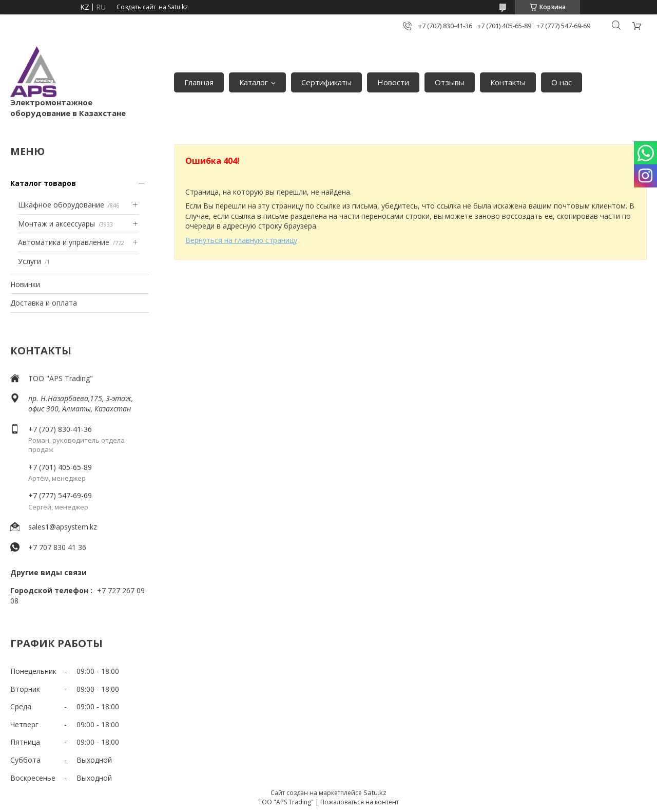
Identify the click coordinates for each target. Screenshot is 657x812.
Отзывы (450, 82)
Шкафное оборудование (61, 205)
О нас (562, 82)
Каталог (254, 82)
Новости (393, 82)
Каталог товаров (43, 183)
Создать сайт (136, 7)
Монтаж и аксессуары (56, 224)
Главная (199, 82)
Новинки (25, 284)
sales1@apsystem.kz (63, 527)
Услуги (30, 261)
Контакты (508, 82)
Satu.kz (375, 792)
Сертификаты (326, 82)
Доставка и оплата (44, 303)
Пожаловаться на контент (360, 802)
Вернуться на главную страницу (241, 240)
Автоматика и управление (64, 242)
